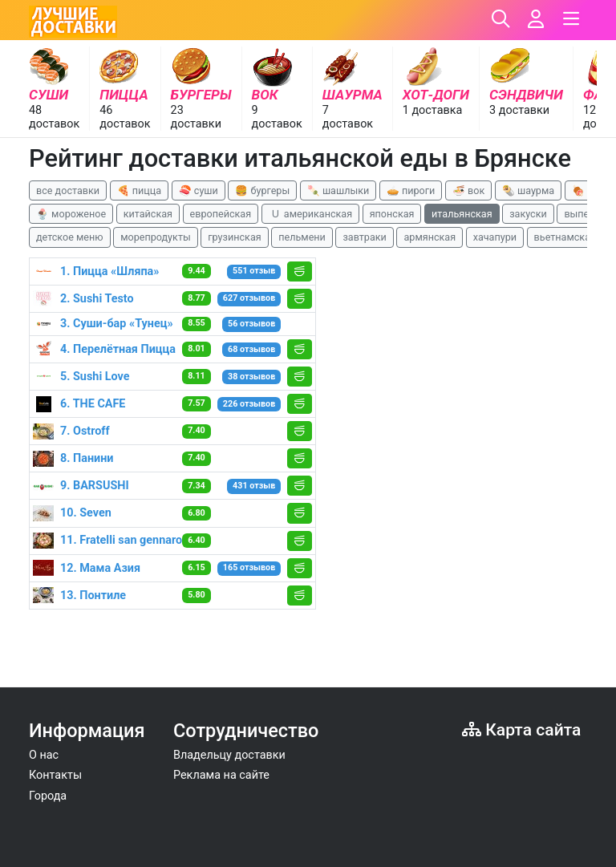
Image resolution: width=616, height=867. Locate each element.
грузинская (234, 237)
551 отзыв (254, 271)
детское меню (70, 237)
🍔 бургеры (262, 190)
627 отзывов (249, 298)
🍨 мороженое (71, 214)
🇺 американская (310, 214)
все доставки (68, 190)
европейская (221, 214)
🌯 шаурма (528, 190)
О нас (44, 755)
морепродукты (156, 237)
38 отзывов (251, 377)
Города (48, 796)
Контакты (55, 775)
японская (392, 214)
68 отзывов (251, 349)
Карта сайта (521, 729)
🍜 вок (468, 190)
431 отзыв (254, 486)
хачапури (495, 237)
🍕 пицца (139, 190)
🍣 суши (199, 190)
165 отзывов (249, 567)
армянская (430, 237)
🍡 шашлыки (338, 190)
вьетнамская (565, 237)
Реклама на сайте (221, 775)
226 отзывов (249, 404)
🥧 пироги (411, 190)
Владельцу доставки (229, 755)
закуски (528, 214)
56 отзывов (251, 324)
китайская (148, 214)
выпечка (584, 214)
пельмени (302, 237)
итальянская (462, 214)
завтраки (364, 237)
